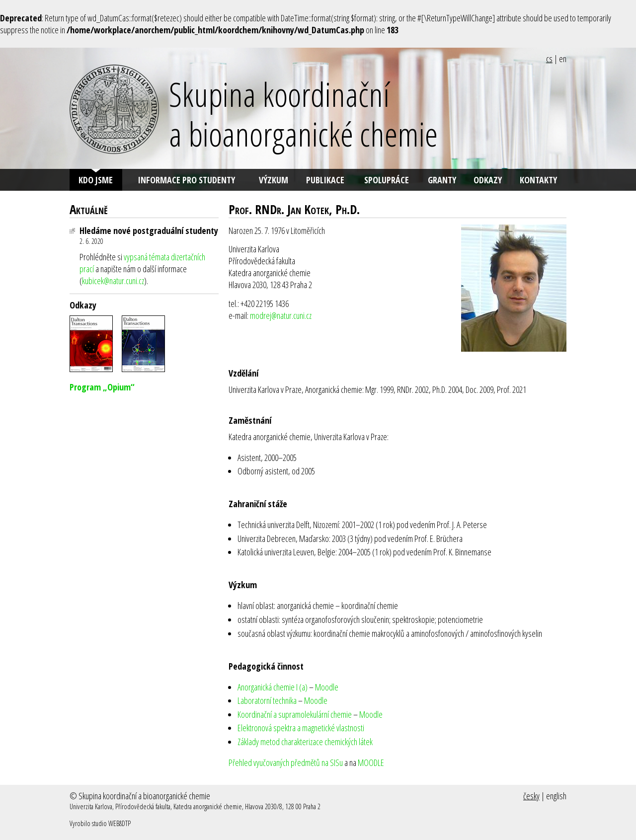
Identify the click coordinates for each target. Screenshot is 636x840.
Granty (442, 180)
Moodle (327, 687)
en (563, 59)
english (556, 796)
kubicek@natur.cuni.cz (113, 281)
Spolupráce (387, 180)
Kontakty (538, 180)
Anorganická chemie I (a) (273, 687)
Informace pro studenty (186, 180)
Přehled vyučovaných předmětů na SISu (286, 763)
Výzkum (274, 180)
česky (531, 796)
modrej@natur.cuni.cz (281, 315)
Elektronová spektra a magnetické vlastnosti (301, 728)
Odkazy (488, 180)
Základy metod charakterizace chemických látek (305, 742)
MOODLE (371, 763)
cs (549, 59)
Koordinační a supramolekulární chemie (295, 714)
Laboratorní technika (267, 700)
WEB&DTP (119, 823)
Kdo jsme (96, 180)
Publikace (325, 180)
